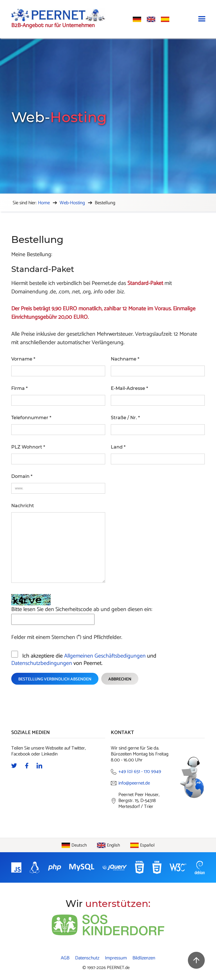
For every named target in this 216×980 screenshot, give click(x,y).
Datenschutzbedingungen (42, 663)
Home (44, 203)
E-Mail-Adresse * (129, 388)
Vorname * (23, 359)
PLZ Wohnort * (28, 447)
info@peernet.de (134, 783)
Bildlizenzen (144, 958)
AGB (65, 958)
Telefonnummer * (31, 418)
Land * (118, 447)
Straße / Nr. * (125, 418)
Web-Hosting (72, 203)
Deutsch (79, 845)
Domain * (22, 476)
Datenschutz (87, 958)
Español (147, 845)
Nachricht (23, 506)
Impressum (116, 958)
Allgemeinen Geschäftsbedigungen (105, 656)
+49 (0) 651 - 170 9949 (140, 772)
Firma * (19, 388)
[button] (202, 19)
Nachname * (125, 359)
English (113, 845)
